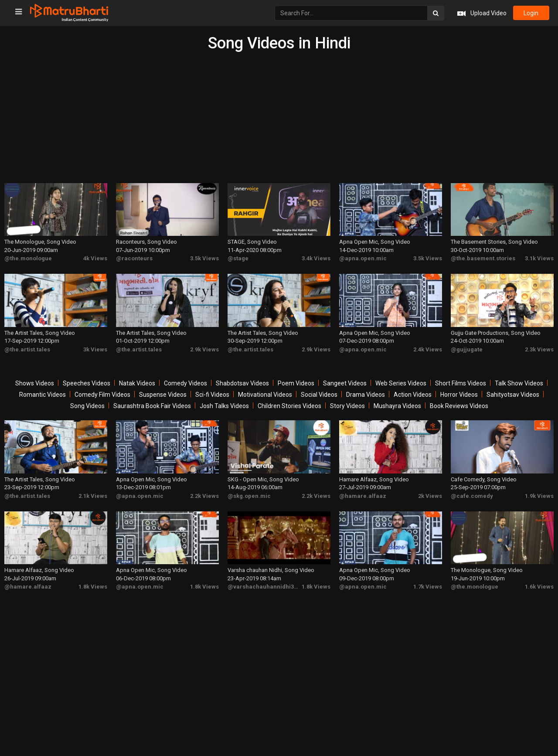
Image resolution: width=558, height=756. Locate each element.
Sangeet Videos (345, 382)
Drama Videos (366, 393)
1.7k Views (428, 584)
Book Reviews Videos (459, 405)
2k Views (430, 494)
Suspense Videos (163, 393)
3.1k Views (539, 258)
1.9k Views (539, 494)
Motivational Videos (265, 393)
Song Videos (87, 405)
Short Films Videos (461, 382)
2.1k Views (93, 494)
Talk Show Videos (519, 382)
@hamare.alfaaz (363, 494)
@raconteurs (134, 258)
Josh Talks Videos (224, 405)
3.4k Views (316, 258)
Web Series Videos (401, 382)
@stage (238, 258)
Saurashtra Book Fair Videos (152, 405)
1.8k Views (93, 584)
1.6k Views (539, 584)
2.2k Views (204, 494)
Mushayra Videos (397, 405)
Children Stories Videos (289, 405)
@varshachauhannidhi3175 (265, 584)
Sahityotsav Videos (513, 393)
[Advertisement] (279, 118)
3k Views (95, 348)
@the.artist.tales (27, 348)
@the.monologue (28, 258)
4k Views (95, 258)
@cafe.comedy (472, 494)
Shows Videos (35, 382)
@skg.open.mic (249, 494)
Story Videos (347, 405)
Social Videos (319, 393)
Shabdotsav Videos (242, 382)
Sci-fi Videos (212, 393)
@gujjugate (467, 348)
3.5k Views (204, 258)
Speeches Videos (87, 382)
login (531, 13)
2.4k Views (428, 348)
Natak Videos (137, 382)
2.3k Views (539, 348)
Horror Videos (459, 393)
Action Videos (413, 393)
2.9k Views (204, 348)
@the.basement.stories (483, 258)
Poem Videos (296, 382)
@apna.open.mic (363, 258)
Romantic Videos (43, 393)
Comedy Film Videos (102, 393)
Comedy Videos (185, 382)
